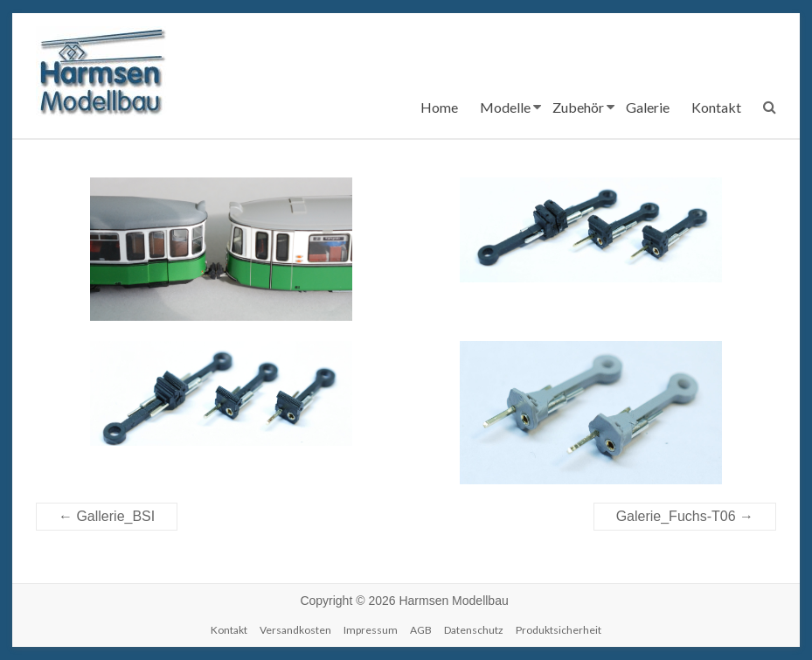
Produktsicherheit (559, 630)
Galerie (648, 107)
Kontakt (716, 107)
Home (439, 107)
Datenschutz (474, 630)
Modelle (505, 107)
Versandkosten (295, 630)
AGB (421, 630)
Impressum (371, 630)
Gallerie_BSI (107, 516)
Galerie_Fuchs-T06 (685, 516)
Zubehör (578, 107)
